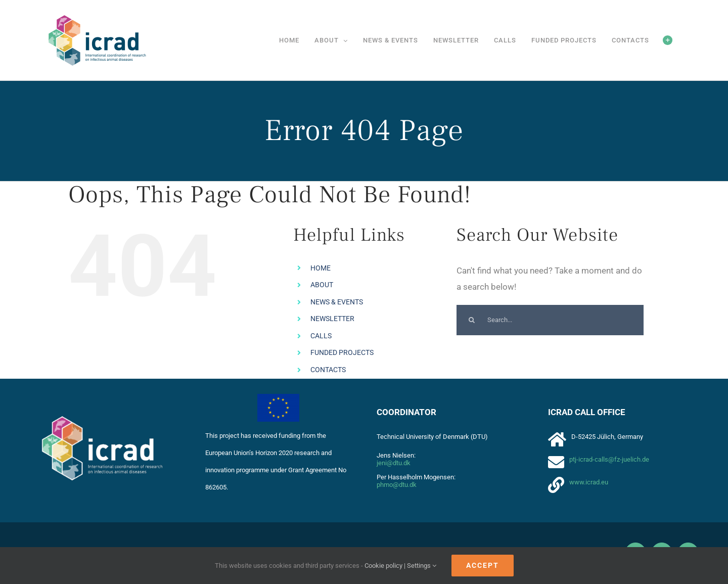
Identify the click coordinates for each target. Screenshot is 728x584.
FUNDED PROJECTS (342, 352)
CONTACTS (328, 370)
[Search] (472, 320)
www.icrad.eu (589, 482)
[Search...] (550, 320)
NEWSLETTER (332, 319)
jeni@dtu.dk (394, 463)
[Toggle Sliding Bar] (668, 40)
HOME (321, 268)
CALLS (321, 336)
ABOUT (322, 285)
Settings (422, 566)
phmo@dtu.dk (397, 485)
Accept (483, 565)
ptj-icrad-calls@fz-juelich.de (609, 459)
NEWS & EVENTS (337, 302)
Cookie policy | (386, 566)
